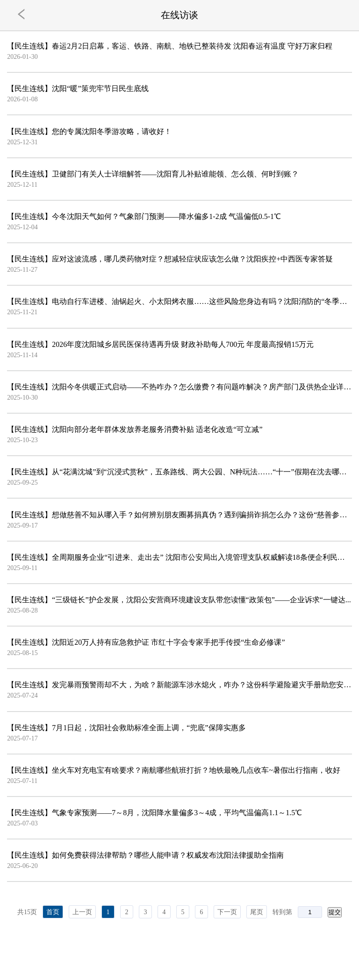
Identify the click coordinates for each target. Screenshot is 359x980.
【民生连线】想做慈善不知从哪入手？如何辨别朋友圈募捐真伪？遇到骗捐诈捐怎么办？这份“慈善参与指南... (179, 515)
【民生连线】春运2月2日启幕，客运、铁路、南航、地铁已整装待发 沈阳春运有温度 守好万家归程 (170, 46)
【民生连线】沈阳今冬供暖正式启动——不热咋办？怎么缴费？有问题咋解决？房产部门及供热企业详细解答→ (179, 387)
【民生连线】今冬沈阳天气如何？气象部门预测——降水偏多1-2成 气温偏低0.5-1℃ (144, 216)
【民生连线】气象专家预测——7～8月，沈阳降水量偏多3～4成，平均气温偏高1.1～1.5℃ (154, 813)
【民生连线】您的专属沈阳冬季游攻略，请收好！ (89, 131)
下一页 (227, 912)
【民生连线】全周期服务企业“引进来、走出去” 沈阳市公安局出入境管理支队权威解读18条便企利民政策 (179, 557)
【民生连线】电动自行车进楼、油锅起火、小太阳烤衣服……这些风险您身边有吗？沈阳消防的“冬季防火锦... (179, 301)
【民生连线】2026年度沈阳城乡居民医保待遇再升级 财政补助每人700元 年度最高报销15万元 (160, 344)
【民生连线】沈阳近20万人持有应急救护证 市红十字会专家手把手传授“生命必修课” (146, 642)
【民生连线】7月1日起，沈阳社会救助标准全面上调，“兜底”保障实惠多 (126, 728)
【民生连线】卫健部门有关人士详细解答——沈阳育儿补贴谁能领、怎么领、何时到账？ (153, 174)
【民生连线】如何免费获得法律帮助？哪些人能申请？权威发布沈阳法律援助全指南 (145, 855)
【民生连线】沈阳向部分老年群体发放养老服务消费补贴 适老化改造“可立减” (135, 429)
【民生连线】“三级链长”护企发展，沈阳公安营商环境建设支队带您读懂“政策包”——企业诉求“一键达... (179, 600)
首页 (53, 912)
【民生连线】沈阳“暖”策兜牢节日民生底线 (78, 88)
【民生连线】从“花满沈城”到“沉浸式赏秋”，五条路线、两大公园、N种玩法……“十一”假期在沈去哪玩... (179, 472)
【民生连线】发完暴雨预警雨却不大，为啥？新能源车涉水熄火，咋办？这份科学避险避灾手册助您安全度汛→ (179, 685)
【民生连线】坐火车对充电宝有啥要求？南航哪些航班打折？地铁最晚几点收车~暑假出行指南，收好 (174, 770)
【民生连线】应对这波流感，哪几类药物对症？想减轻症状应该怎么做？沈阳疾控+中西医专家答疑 (170, 259)
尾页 (257, 912)
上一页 (82, 912)
